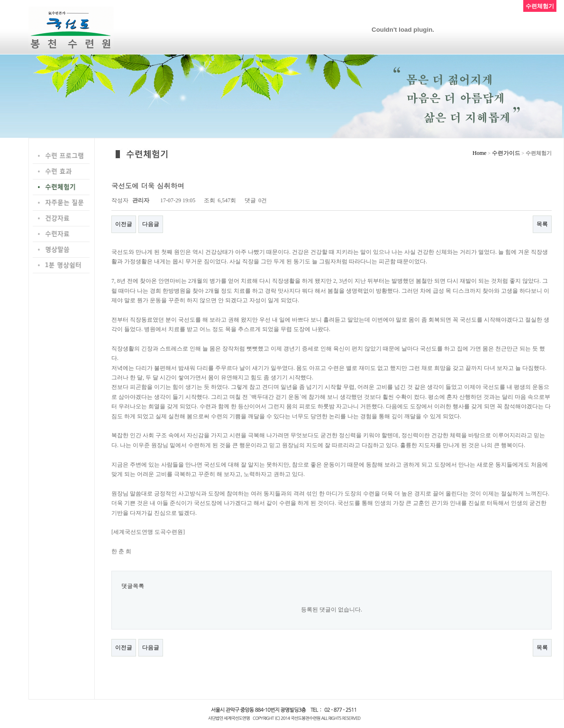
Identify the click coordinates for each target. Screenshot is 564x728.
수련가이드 (506, 153)
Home (479, 153)
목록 (542, 224)
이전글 (124, 224)
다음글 (151, 224)
